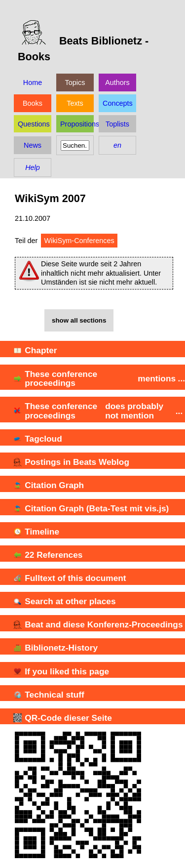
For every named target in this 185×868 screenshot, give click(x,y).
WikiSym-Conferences (79, 241)
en (117, 145)
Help (33, 167)
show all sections (79, 320)
